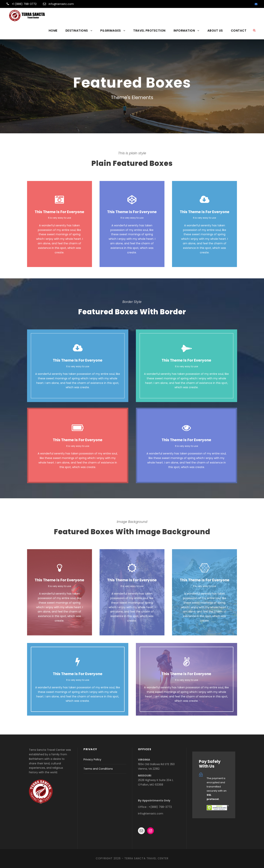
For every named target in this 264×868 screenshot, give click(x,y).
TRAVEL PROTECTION (149, 31)
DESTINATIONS (77, 31)
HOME (53, 31)
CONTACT (239, 31)
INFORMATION (184, 31)
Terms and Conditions (98, 769)
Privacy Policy (92, 759)
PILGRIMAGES (111, 31)
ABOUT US (215, 31)
